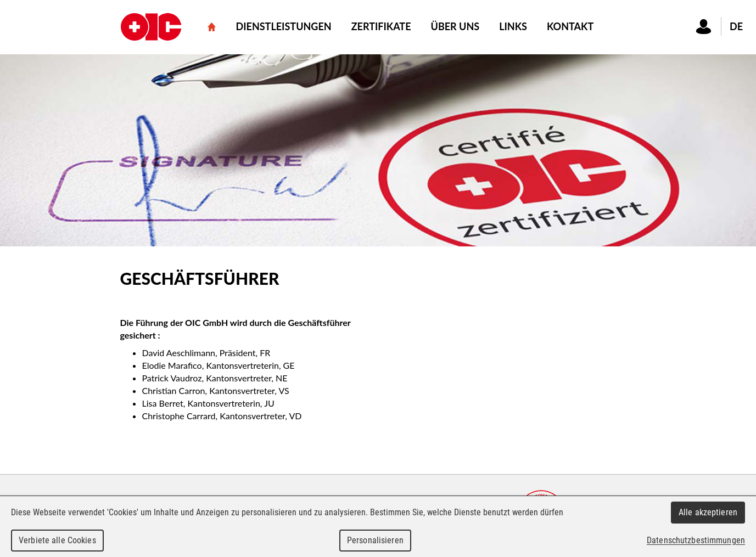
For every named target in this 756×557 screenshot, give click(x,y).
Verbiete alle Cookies (57, 540)
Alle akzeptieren (708, 512)
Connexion (704, 26)
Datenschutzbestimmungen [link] (696, 540)
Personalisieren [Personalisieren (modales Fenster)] (375, 540)
